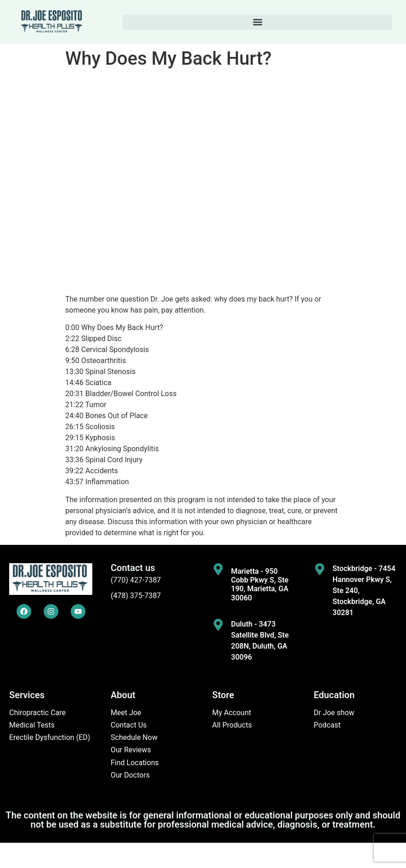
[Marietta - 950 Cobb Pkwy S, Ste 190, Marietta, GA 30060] (218, 569)
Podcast (327, 725)
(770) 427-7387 (136, 580)
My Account (232, 713)
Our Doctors (130, 775)
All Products (232, 725)
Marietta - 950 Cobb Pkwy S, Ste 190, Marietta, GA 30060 (260, 585)
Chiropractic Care (37, 713)
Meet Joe (126, 713)
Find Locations (135, 763)
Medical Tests (32, 725)
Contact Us (129, 725)
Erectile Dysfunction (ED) (50, 737)
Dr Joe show (334, 713)
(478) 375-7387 (136, 596)
